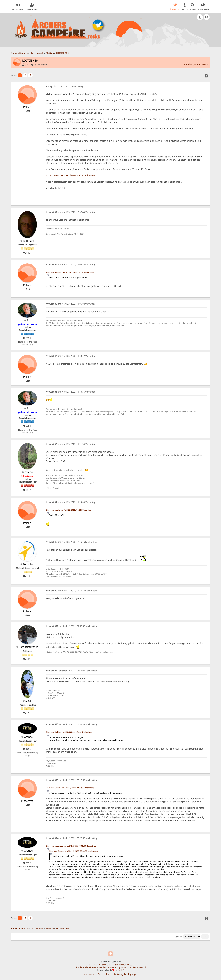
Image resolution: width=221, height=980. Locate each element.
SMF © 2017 (108, 965)
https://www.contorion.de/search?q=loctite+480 (70, 175)
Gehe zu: (178, 937)
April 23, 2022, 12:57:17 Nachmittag (71, 591)
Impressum (89, 974)
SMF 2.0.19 (95, 965)
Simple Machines (123, 965)
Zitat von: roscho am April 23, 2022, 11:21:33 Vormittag (69, 510)
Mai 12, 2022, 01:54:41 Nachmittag (72, 671)
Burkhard (29, 241)
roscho (29, 472)
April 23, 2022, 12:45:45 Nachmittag (71, 542)
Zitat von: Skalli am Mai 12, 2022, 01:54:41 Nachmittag (69, 732)
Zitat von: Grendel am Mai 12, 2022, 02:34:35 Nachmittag (70, 788)
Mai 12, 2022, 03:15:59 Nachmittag (72, 780)
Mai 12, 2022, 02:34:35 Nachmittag (72, 724)
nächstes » (203, 64)
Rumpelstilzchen (29, 647)
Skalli (28, 701)
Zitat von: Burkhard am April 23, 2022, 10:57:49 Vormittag (70, 272)
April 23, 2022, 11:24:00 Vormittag (71, 502)
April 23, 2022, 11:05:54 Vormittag (71, 265)
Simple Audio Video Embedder (91, 967)
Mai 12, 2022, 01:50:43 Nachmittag (72, 626)
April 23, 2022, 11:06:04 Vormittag (71, 304)
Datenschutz (104, 974)
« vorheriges (190, 64)
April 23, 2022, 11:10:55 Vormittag (71, 392)
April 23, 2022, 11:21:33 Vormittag (71, 444)
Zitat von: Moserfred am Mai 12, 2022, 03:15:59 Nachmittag (71, 846)
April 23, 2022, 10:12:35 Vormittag (65, 86)
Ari (28, 320)
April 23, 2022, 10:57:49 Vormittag (71, 212)
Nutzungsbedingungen (126, 974)
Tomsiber (28, 564)
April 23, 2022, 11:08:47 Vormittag (71, 356)
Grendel (29, 737)
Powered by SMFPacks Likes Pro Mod (127, 967)
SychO (121, 970)
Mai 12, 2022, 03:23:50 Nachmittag (72, 838)
